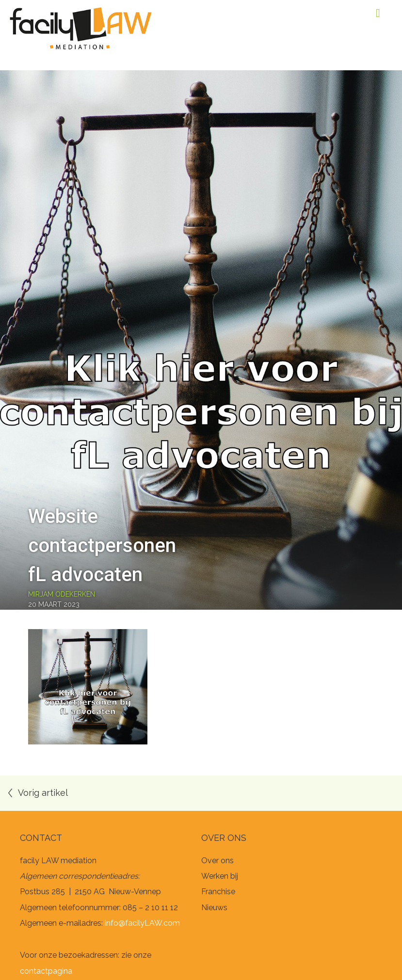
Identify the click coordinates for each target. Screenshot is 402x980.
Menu (378, 13)
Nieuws (214, 908)
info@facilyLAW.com (142, 923)
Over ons (217, 861)
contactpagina (46, 971)
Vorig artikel (43, 793)
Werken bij (220, 876)
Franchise (218, 892)
